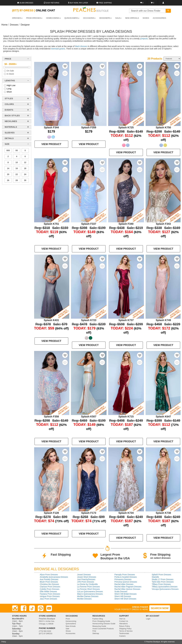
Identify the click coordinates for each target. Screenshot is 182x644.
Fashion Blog (98, 619)
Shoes (68, 631)
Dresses (14, 25)
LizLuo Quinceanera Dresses (90, 591)
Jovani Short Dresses (87, 577)
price (8, 59)
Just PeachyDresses (86, 579)
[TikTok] (32, 608)
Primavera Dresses (123, 579)
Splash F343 (163, 224)
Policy (4, 642)
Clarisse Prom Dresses (50, 587)
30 (25, 180)
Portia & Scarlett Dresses (126, 577)
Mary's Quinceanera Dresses (90, 594)
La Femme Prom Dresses (89, 587)
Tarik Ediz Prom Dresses (163, 582)
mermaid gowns (58, 49)
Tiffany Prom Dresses (161, 584)
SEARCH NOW (160, 608)
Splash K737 (126, 320)
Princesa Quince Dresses (126, 582)
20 (8, 174)
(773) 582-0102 (45, 631)
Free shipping (104, 3)
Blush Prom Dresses (49, 582)
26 (8, 180)
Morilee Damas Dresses (88, 596)
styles (9, 98)
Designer (25, 25)
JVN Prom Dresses (86, 582)
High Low (11, 85)
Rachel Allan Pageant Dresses (128, 587)
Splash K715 (126, 417)
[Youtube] (49, 608)
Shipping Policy (125, 629)
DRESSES (17, 18)
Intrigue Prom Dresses (50, 596)
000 (8, 150)
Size (7, 144)
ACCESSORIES (159, 18)
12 (25, 162)
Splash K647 (163, 417)
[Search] (168, 11)
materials (11, 127)
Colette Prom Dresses (50, 589)
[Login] (163, 3)
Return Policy (124, 626)
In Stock (10, 74)
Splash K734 (126, 513)
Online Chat (45, 10)
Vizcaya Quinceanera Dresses (165, 589)
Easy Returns (51, 3)
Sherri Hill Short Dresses (125, 599)
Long (9, 89)
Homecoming (71, 621)
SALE (118, 18)
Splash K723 (89, 320)
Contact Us (124, 621)
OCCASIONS (89, 18)
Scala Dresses (121, 591)
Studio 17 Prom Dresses (163, 579)
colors (9, 104)
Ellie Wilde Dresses (48, 591)
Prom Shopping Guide (101, 621)
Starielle (155, 577)
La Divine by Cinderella (87, 584)
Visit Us (122, 619)
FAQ (94, 631)
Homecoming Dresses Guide (104, 624)
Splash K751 (51, 224)
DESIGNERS (105, 18)
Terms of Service (126, 631)
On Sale (10, 71)
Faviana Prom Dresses (50, 594)
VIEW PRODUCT (51, 144)
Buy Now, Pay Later (78, 3)
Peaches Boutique (153, 642)
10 (17, 162)
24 (25, 174)
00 (17, 150)
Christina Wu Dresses (49, 584)
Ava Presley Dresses (49, 579)
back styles (12, 115)
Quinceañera (71, 624)
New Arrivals (132, 18)
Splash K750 (163, 128)
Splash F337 (89, 224)
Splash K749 (163, 320)
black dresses (81, 46)
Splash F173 (89, 513)
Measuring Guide (99, 626)
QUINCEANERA (72, 18)
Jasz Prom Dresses (48, 599)
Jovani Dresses (84, 575)
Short (9, 92)
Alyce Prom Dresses (49, 575)
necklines (11, 121)
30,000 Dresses (25, 3)
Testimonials (124, 633)
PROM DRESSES (34, 18)
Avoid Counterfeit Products (103, 629)
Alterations (123, 624)
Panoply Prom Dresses (125, 575)
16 (17, 168)
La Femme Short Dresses (89, 589)
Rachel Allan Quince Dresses (127, 589)
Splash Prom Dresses (161, 575)
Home (4, 25)
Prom (68, 619)
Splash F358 (51, 417)
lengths (10, 80)
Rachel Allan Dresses (124, 584)
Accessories (71, 633)
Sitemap (96, 633)
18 (25, 168)
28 (17, 180)
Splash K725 (126, 128)
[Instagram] (15, 608)
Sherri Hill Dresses (123, 596)
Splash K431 (51, 320)
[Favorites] (142, 3)
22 (17, 174)
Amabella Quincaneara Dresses (54, 577)
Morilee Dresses (84, 599)
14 (8, 168)
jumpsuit (144, 39)
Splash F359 (89, 128)
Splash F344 (51, 128)
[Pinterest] (41, 608)
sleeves (10, 133)
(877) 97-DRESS (46, 634)
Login (148, 619)
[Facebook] (23, 608)
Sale (67, 629)
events (9, 110)
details (9, 138)
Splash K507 (89, 417)
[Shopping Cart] (152, 3)
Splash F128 (51, 513)
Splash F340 (126, 224)
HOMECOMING (53, 18)
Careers (122, 636)
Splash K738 (163, 513)
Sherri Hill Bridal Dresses (126, 594)
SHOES (146, 18)
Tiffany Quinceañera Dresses (165, 587)
